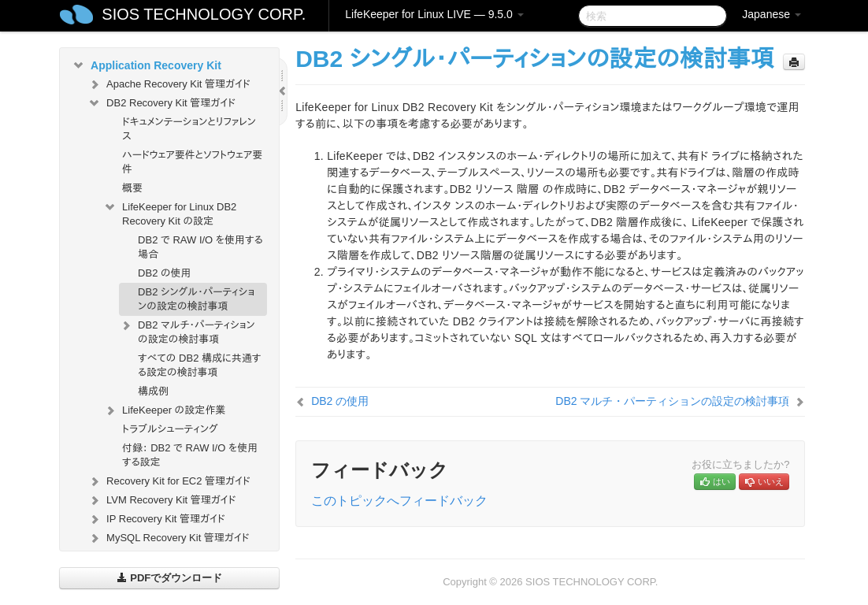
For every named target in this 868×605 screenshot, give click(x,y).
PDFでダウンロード (170, 578)
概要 (132, 188)
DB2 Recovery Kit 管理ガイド (161, 103)
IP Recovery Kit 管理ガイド (156, 519)
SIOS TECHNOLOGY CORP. (204, 14)
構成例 (153, 391)
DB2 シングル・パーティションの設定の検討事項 (196, 299)
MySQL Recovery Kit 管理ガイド (169, 538)
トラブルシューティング (170, 429)
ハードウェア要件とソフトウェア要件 (192, 162)
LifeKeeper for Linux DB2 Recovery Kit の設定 (170, 212)
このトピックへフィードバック (399, 501)
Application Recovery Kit (147, 65)
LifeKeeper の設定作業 (164, 410)
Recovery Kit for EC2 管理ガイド (169, 481)
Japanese (772, 14)
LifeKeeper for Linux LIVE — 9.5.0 (434, 14)
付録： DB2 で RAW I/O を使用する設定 (190, 455)
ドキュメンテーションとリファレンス (189, 129)
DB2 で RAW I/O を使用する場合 (200, 247)
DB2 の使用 (165, 273)
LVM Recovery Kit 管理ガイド (161, 500)
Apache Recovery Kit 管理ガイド (169, 84)
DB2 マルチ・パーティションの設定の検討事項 (187, 330)
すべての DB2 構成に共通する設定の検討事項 (199, 365)
